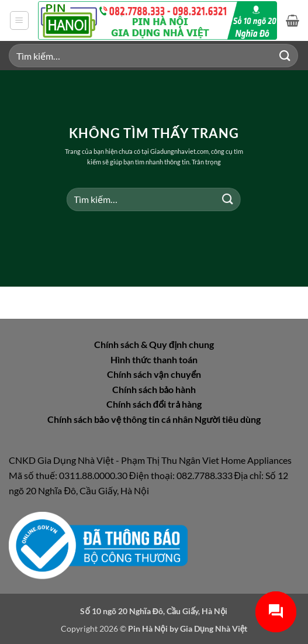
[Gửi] (285, 55)
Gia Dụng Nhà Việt (214, 628)
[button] (19, 20)
